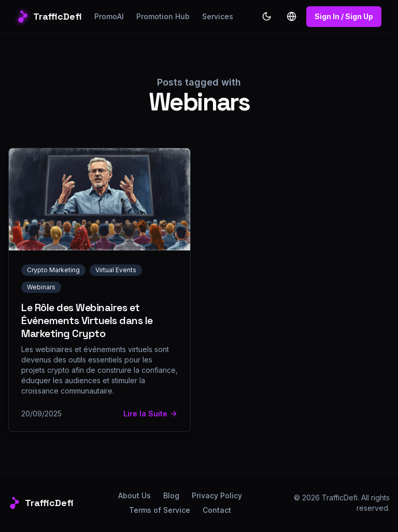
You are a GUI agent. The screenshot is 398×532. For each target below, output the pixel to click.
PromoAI (109, 16)
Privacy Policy (217, 495)
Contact (217, 510)
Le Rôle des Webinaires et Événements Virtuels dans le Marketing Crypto (87, 320)
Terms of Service (160, 510)
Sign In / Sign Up (344, 16)
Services (218, 16)
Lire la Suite (151, 414)
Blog (171, 495)
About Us (134, 495)
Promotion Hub (163, 16)
